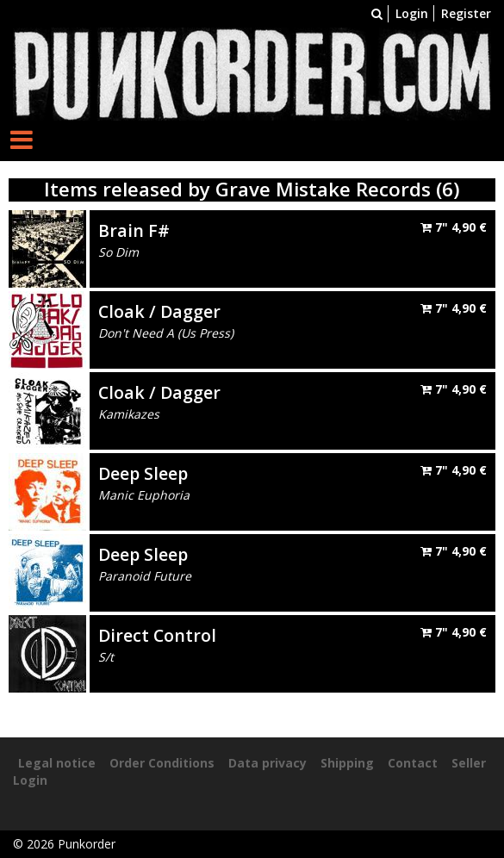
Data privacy (268, 763)
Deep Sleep (143, 473)
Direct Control (157, 635)
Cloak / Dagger (159, 311)
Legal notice (57, 763)
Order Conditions (162, 763)
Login (412, 13)
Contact (413, 763)
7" (454, 227)
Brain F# (134, 230)
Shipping (347, 763)
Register (466, 13)
